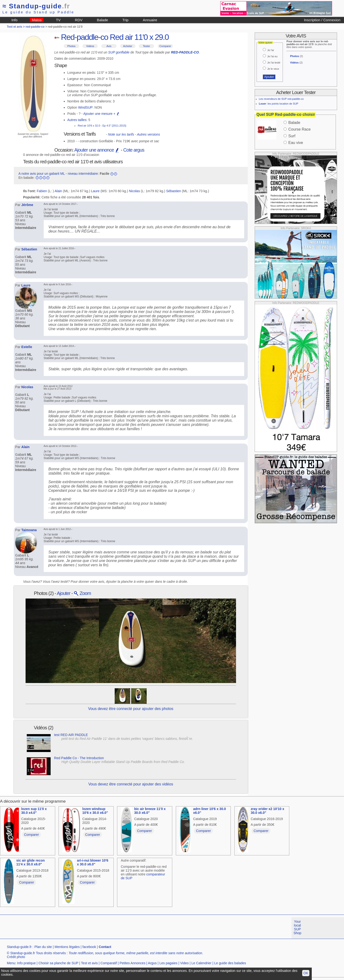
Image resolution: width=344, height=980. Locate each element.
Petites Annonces (132, 963)
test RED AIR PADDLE (71, 735)
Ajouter (64, 593)
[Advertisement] (87, 928)
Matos (37, 20)
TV (58, 20)
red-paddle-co (35, 27)
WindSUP (85, 107)
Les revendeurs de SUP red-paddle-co (281, 99)
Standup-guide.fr (19, 947)
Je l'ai (271, 50)
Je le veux (273, 69)
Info (14, 20)
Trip (125, 20)
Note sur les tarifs (121, 134)
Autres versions (148, 134)
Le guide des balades (230, 963)
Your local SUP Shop (298, 927)
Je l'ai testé (274, 63)
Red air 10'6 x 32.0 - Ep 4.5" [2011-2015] (102, 126)
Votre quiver (266, 42)
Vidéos (90, 46)
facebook (89, 947)
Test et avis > (16, 27)
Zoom (82, 593)
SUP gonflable (119, 52)
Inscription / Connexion (322, 20)
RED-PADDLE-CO (185, 52)
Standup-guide (36, 6)
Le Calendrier (201, 963)
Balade (102, 20)
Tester (146, 46)
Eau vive (296, 143)
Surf (292, 136)
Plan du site (43, 947)
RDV (79, 20)
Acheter (128, 46)
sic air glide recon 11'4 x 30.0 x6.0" (30, 862)
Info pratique (27, 963)
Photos (71, 46)
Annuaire (150, 20)
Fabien (42, 191)
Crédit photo (16, 957)
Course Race (299, 129)
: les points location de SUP (279, 104)
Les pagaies (168, 963)
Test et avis (89, 963)
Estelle (27, 347)
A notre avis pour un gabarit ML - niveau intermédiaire (58, 174)
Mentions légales (67, 947)
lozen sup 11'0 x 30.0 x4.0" (34, 811)
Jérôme (27, 205)
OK (306, 973)
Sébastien (173, 191)
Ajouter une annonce (97, 150)
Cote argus (134, 150)
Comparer (165, 46)
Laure (95, 191)
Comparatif (109, 963)
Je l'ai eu (272, 56)
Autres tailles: (77, 120)
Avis (109, 46)
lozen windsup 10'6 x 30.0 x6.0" (95, 811)
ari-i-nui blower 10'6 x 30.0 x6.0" (93, 862)
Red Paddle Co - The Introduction (79, 758)
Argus (152, 963)
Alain (58, 191)
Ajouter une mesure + (102, 114)
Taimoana (29, 530)
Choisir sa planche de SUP (58, 963)
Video (184, 963)
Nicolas (134, 191)
